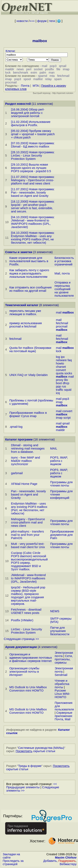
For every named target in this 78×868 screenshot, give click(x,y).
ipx (63, 357)
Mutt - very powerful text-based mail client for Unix (28, 545)
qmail (63, 66)
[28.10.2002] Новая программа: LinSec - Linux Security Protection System (33, 156)
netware (61, 360)
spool (27, 79)
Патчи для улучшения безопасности (60, 631)
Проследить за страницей (13, 862)
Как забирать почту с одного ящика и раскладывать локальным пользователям (29, 273)
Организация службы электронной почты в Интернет (24, 672)
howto (60, 363)
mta (52, 76)
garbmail (17, 473)
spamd (43, 76)
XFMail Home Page (24, 484)
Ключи (10, 51)
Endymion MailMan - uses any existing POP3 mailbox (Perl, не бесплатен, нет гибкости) (29, 508)
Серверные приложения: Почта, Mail (64, 716)
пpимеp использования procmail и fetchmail (26, 325)
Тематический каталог (22, 305)
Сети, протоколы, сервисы (64, 659)
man (52, 73)
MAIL (54, 448)
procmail (11, 82)
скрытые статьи (35, 751)
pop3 (53, 66)
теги (52, 21)
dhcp (66, 383)
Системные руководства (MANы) (41, 748)
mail (44, 66)
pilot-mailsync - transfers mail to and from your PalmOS (27, 535)
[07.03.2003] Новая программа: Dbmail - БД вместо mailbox (33, 145)
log (58, 357)
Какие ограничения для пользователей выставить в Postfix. (29, 261)
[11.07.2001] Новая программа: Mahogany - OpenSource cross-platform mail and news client (33, 180)
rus (64, 386)
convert (61, 370)
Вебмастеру (68, 864)
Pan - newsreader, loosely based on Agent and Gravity (28, 495)
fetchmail (63, 76)
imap (66, 69)
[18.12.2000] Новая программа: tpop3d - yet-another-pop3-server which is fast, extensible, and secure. (33, 206)
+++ (32, 21)
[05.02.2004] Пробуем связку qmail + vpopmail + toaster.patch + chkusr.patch (33, 134)
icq (58, 393)
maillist (38, 79)
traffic (60, 390)
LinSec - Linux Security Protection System (26, 631)
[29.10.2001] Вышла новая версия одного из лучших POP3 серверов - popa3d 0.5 (31, 168)
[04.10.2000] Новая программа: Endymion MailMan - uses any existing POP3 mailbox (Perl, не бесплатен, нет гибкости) (33, 238)
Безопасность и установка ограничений (64, 261)
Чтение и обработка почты (62, 684)
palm (43, 73)
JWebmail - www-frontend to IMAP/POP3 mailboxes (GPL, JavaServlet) (28, 578)
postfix (49, 69)
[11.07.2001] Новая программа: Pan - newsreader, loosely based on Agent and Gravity (33, 193)
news (20, 69)
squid (68, 390)
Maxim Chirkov (66, 858)
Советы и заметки (19, 252)
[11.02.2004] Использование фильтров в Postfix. (31, 123)
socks (68, 373)
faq (70, 360)
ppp (58, 386)
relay (48, 79)
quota (60, 373)
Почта (25, 86)
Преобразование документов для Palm (62, 535)
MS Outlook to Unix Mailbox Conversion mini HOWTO (28, 689)
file (58, 69)
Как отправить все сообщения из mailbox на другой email (30, 289)
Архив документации (21, 647)
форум (42, 21)
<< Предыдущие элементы (32, 786)
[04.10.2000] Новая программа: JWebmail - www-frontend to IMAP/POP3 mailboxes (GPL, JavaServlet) (33, 222)
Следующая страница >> (21, 639)
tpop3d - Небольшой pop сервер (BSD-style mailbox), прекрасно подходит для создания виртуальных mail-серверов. (28, 596)
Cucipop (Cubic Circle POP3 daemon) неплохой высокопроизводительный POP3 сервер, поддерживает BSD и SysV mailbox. (29, 561)
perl (29, 69)
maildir (10, 69)
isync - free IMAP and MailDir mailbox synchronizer (25, 461)
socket (38, 69)
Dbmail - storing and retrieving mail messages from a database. (28, 448)
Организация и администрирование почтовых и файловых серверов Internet (31, 658)
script (67, 418)
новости (22, 21)
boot (59, 383)
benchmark (21, 73)
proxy (60, 380)
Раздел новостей (18, 104)
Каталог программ (19, 439)
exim (34, 73)
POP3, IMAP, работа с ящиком (59, 461)
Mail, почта (62, 273)
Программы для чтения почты (61, 484)
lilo (66, 380)
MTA (36, 86)
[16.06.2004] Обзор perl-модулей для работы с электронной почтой (28, 113)
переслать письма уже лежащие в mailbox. (25, 312)
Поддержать (67, 861)
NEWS (55, 611)
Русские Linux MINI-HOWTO (62, 694)
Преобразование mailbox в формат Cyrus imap (28, 414)
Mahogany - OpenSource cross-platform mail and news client (28, 522)
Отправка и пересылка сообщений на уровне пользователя (64, 289)
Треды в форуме (30, 766)
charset (61, 367)
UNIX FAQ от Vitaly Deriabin (28, 375)
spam (58, 79)
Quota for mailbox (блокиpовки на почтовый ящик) (30, 349)
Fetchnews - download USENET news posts (26, 611)
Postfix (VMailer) (22, 620)
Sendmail (61, 675)
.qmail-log (16, 427)
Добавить (50, 861)
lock (8, 73)
